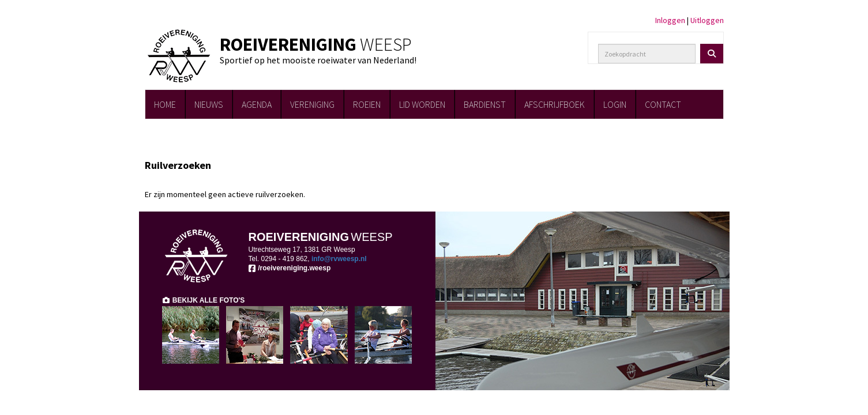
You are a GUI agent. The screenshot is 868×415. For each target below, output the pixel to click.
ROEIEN (367, 104)
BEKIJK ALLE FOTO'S (204, 300)
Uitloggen (707, 20)
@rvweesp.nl (339, 259)
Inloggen (670, 20)
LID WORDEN (422, 104)
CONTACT (663, 104)
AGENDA (257, 104)
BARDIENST (485, 104)
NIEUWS (209, 104)
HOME (165, 104)
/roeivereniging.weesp (290, 268)
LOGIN (615, 104)
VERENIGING (312, 104)
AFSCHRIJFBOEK (555, 104)
